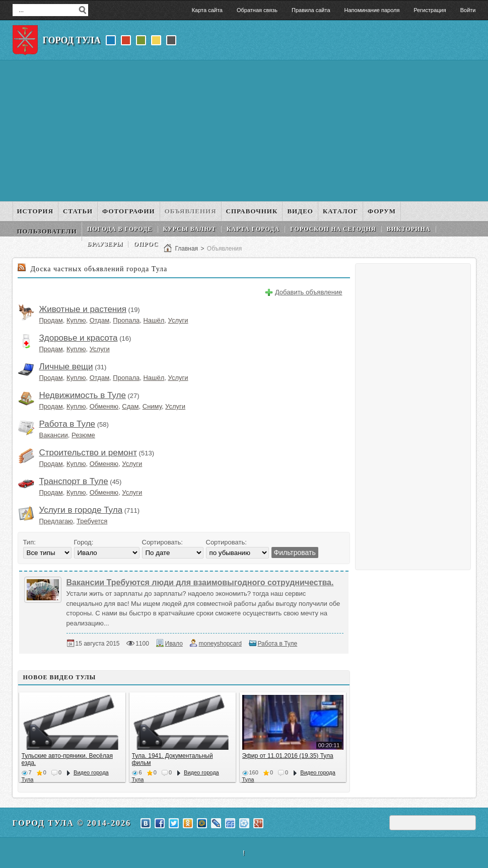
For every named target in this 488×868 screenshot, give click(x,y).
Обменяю (104, 406)
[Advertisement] (244, 131)
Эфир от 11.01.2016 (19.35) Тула (288, 756)
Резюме (83, 435)
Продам (51, 320)
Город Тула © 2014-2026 (72, 823)
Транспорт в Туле (74, 481)
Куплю (76, 320)
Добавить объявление (309, 292)
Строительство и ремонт (88, 453)
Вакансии (54, 435)
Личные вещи (66, 367)
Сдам (130, 406)
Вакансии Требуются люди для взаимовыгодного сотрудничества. (200, 582)
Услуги (178, 320)
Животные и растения (83, 309)
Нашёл (154, 320)
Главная (186, 249)
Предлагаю (56, 521)
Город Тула (72, 40)
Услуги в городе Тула (81, 510)
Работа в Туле (67, 424)
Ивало (174, 644)
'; (237, 553)
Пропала (126, 320)
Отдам (99, 320)
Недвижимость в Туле (83, 395)
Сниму (152, 406)
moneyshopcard (220, 644)
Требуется (92, 521)
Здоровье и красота (79, 338)
